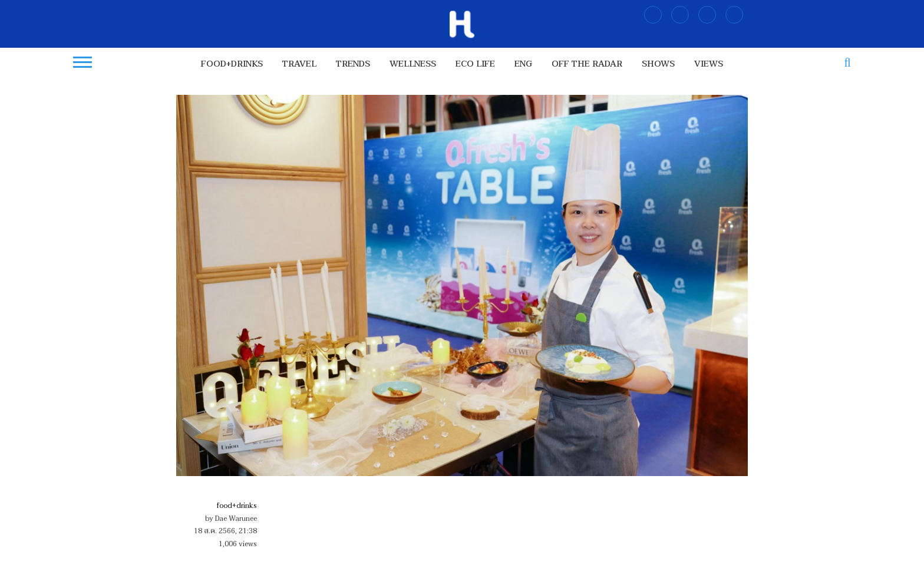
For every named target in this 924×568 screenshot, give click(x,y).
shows (658, 64)
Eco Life (475, 64)
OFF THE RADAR (587, 64)
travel (299, 64)
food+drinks (232, 64)
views (709, 64)
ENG (523, 64)
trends (353, 64)
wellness (413, 64)
